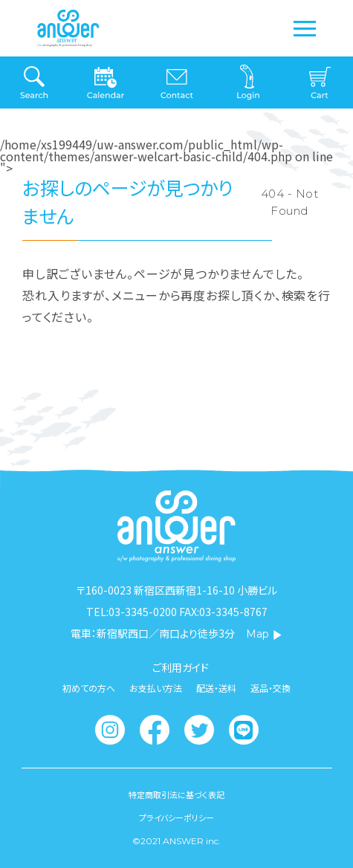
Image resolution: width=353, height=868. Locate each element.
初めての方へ (89, 688)
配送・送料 (216, 688)
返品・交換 (271, 688)
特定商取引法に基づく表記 (176, 795)
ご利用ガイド (181, 667)
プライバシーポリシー (176, 818)
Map (264, 634)
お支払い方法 (156, 688)
